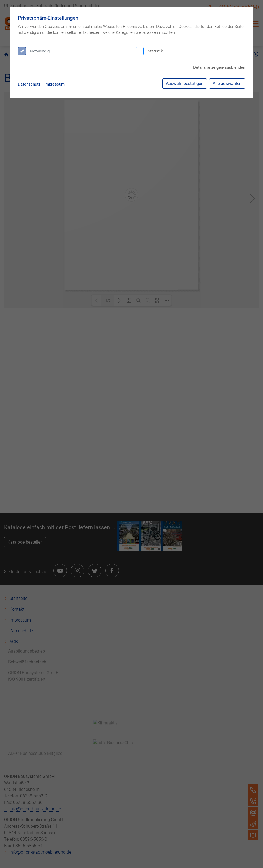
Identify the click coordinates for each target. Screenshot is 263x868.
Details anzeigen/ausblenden (219, 67)
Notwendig (40, 51)
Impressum (55, 84)
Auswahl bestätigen (185, 83)
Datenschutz (29, 84)
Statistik (155, 51)
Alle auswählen (227, 83)
